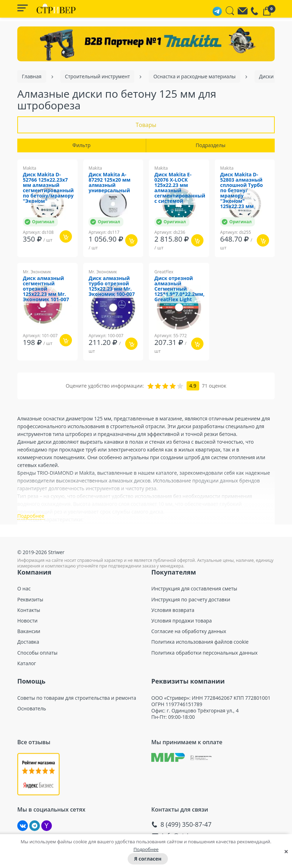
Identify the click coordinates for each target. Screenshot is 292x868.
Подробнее (146, 849)
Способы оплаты (37, 657)
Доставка (28, 647)
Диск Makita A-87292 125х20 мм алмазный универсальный (110, 183)
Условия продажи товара (182, 625)
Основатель (32, 713)
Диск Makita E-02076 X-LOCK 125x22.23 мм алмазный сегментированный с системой (180, 188)
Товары (146, 125)
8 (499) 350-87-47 (186, 829)
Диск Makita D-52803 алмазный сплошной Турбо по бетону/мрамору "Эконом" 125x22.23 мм (242, 191)
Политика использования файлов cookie (200, 647)
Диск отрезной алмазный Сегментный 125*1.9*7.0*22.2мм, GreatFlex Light (180, 289)
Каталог (27, 668)
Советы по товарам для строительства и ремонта (77, 703)
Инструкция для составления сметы (194, 593)
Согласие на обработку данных (189, 636)
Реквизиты (30, 604)
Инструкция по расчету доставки (191, 604)
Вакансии (29, 636)
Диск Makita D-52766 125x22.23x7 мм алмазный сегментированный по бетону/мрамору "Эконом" (48, 188)
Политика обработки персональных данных (204, 657)
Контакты (29, 615)
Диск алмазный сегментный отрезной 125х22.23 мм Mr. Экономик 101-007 (46, 289)
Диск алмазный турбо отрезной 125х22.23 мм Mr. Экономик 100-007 (112, 286)
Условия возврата (173, 615)
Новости (27, 625)
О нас (24, 593)
